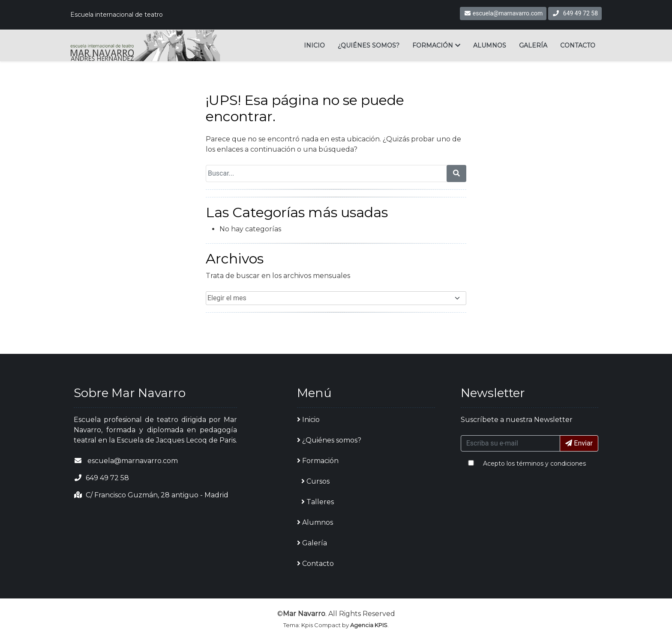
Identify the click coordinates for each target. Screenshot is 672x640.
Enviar (579, 443)
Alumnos (490, 45)
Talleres (318, 502)
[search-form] (456, 173)
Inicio (314, 45)
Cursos (315, 481)
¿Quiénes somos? (369, 45)
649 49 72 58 (580, 13)
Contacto (578, 45)
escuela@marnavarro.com (503, 13)
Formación (433, 45)
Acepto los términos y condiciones (534, 464)
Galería (533, 45)
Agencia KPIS (369, 625)
